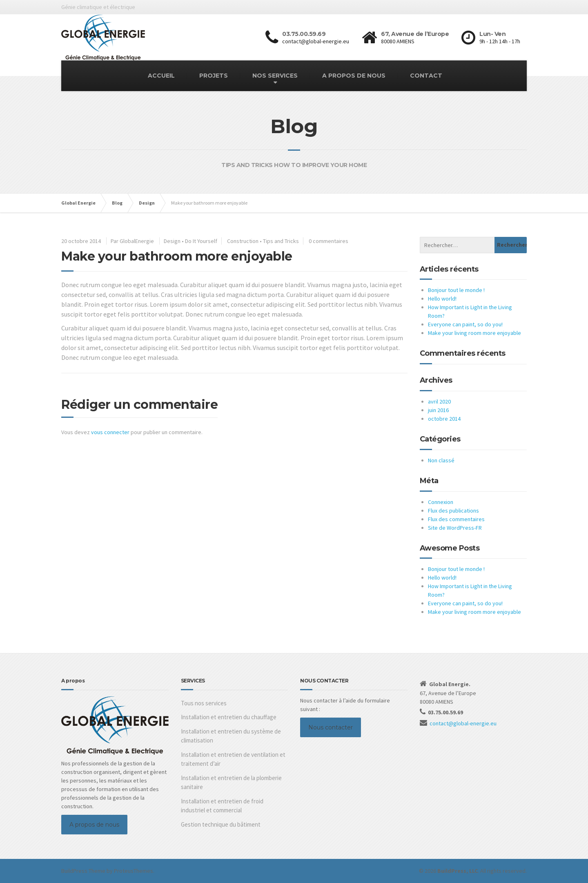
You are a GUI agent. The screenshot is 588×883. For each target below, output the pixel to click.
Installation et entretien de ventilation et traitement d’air (233, 759)
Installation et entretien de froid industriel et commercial (222, 806)
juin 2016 (438, 410)
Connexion (441, 502)
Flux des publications (453, 511)
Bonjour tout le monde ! (456, 290)
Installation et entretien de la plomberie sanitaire (231, 783)
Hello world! (442, 299)
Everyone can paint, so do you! (465, 324)
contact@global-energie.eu (463, 723)
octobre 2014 (444, 419)
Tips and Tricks (281, 241)
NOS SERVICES (275, 76)
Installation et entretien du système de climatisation (231, 736)
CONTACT (426, 76)
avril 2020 (439, 401)
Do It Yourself (201, 241)
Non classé (441, 460)
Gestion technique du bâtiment (221, 824)
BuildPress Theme (83, 871)
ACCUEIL (161, 76)
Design (172, 241)
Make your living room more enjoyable (474, 333)
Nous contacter (331, 727)
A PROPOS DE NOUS (354, 76)
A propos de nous (94, 825)
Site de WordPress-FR (455, 528)
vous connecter (110, 432)
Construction (243, 241)
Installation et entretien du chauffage (229, 717)
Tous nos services (204, 703)
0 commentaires (329, 241)
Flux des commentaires (456, 519)
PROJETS (214, 76)
